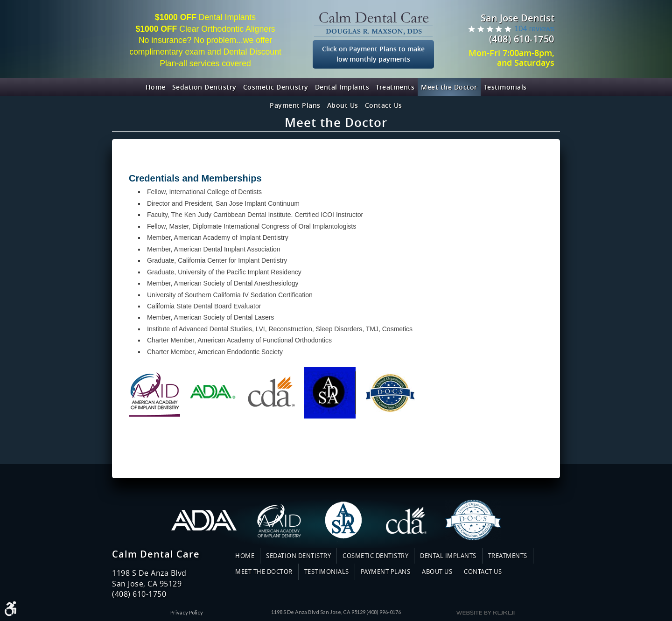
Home (156, 87)
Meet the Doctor (449, 87)
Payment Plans (295, 105)
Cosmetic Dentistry (276, 87)
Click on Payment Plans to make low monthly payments (373, 54)
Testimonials (505, 87)
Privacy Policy (187, 612)
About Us (343, 105)
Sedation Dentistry (204, 87)
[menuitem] (156, 87)
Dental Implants (342, 87)
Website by (485, 613)
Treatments (395, 87)
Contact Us (384, 105)
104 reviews (535, 29)
